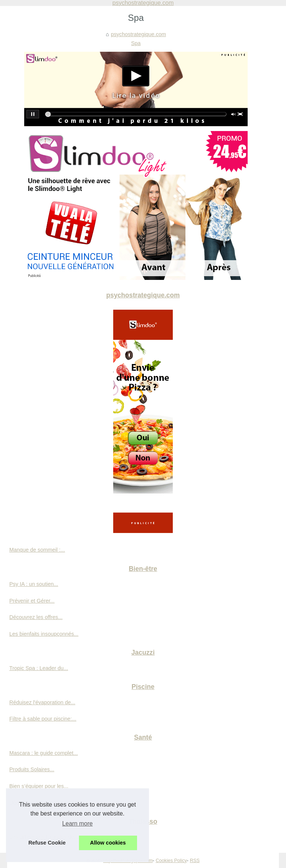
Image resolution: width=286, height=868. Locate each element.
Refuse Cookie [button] (47, 843)
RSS (195, 860)
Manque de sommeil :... (37, 550)
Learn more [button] (77, 824)
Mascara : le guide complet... (44, 753)
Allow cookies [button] (108, 843)
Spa (136, 43)
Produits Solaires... (32, 769)
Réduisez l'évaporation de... (42, 702)
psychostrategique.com (139, 34)
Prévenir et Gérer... (32, 601)
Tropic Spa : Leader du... (39, 668)
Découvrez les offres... (36, 617)
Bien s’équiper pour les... (39, 786)
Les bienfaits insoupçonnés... (44, 634)
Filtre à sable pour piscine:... (43, 719)
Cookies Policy (171, 860)
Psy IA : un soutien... (34, 584)
